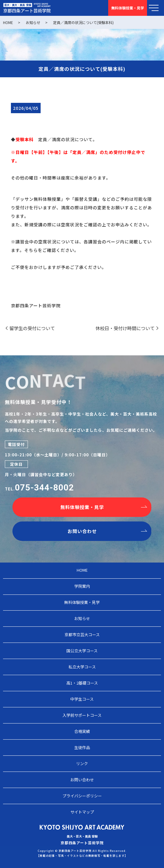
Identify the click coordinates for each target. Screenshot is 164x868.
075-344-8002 (44, 488)
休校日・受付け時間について (125, 328)
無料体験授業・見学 (82, 507)
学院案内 (82, 586)
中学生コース (82, 699)
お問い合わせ (82, 531)
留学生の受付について (32, 328)
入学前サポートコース (82, 715)
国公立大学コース (82, 651)
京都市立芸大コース (82, 634)
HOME (8, 22)
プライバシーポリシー (82, 796)
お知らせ (33, 22)
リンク (82, 763)
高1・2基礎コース (82, 683)
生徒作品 (82, 747)
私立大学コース (82, 667)
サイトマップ (82, 812)
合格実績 (82, 731)
